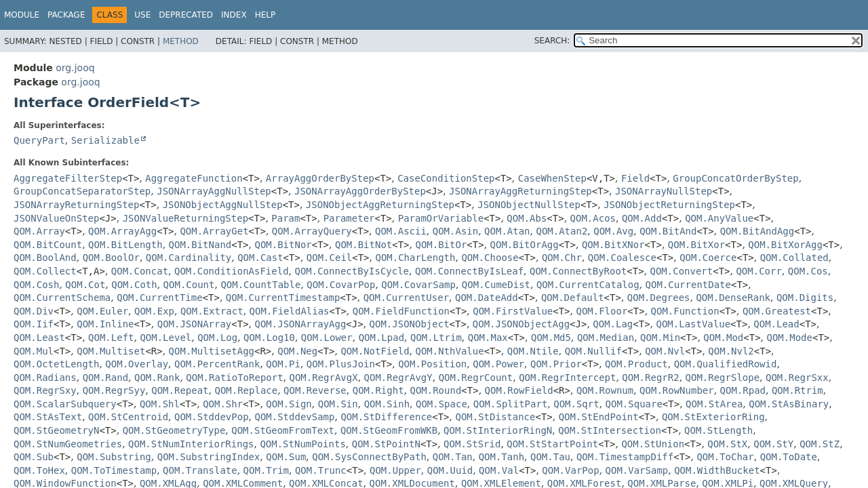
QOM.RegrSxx (797, 378)
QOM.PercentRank (217, 364)
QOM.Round (435, 390)
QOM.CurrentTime (159, 298)
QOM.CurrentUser (406, 298)
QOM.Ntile (533, 351)
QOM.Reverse (315, 390)
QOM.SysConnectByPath (369, 457)
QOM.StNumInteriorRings (191, 444)
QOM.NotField (375, 351)
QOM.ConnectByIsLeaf (469, 271)
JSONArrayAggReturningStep (520, 191)
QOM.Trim (266, 470)
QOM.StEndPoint (599, 417)
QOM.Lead (776, 324)
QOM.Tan (453, 457)
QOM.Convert (682, 271)
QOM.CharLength (415, 258)
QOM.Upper (395, 470)
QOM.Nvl (665, 351)
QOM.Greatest (777, 311)
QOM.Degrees (659, 298)
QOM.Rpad (743, 390)
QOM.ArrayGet (214, 231)
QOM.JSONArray (195, 324)
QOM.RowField (519, 390)
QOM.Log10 (269, 338)
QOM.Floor (601, 311)
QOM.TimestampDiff (625, 457)
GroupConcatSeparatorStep (82, 191)
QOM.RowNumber (677, 390)
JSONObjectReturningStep (669, 205)
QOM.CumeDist (496, 285)
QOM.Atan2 (561, 231)
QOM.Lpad (381, 338)
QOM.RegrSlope (723, 378)
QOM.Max (488, 338)
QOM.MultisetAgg (212, 351)
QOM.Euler (102, 311)
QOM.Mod (723, 338)
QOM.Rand (105, 378)
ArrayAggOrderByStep (320, 178)
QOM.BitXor (696, 245)
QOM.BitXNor (613, 245)
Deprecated (186, 15)
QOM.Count (189, 285)
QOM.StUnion (653, 444)
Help (265, 15)
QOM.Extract (212, 311)
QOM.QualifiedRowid (726, 364)
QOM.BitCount (48, 245)
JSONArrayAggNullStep (214, 191)
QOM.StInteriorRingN (498, 430)
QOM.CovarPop (341, 285)
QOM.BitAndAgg (757, 231)
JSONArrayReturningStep (76, 205)
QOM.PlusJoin (341, 364)
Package (66, 15)
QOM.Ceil (329, 258)
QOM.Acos (593, 218)
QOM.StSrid (472, 444)
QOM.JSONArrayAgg (301, 324)
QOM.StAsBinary (789, 404)
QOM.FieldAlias (290, 311)
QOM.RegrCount (476, 378)
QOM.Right (378, 390)
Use (142, 15)
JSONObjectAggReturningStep (380, 205)
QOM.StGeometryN (56, 430)
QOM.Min (660, 338)
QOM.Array (39, 231)
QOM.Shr (223, 404)
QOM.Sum (286, 457)
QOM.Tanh (501, 457)
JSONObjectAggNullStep (223, 205)
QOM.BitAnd (668, 231)
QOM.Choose (490, 258)
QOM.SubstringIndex (209, 457)
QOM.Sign (289, 404)
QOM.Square (634, 404)
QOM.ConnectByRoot (578, 271)
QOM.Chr (562, 258)
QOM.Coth (134, 285)
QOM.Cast (260, 258)
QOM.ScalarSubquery (65, 404)
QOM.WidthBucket (717, 470)
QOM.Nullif (593, 351)
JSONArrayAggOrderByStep (360, 191)
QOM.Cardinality (189, 258)
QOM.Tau (550, 457)
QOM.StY (773, 444)
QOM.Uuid (450, 470)
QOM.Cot (85, 285)
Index (234, 15)
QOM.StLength (718, 430)
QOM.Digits (805, 298)
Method (181, 41)
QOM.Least (39, 338)
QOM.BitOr (441, 245)
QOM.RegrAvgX (324, 378)
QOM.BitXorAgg (785, 245)
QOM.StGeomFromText (283, 430)
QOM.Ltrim (436, 338)
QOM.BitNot (363, 245)
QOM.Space (441, 404)
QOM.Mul (34, 351)
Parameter (349, 218)
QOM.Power (498, 364)
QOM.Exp (154, 311)
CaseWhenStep (552, 178)
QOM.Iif (34, 324)
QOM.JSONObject (410, 324)
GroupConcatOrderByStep (735, 178)
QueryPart (39, 140)
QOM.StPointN (386, 444)
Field (635, 178)
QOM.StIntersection (610, 430)
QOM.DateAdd (487, 298)
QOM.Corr (758, 271)
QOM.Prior (556, 364)
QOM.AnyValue (719, 218)
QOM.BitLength (125, 245)
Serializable (105, 140)
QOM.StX (727, 444)
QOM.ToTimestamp (114, 470)
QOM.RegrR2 (650, 378)
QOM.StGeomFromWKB (389, 430)
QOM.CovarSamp (418, 285)
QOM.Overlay (137, 364)
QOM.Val (499, 470)
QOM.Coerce (708, 258)
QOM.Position (432, 364)
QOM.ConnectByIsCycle (352, 271)
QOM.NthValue (450, 351)
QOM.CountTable (260, 285)
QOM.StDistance (495, 417)
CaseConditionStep (446, 178)
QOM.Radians (45, 378)
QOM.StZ (820, 444)
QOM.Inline (105, 324)
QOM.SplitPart (511, 404)
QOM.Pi (283, 364)
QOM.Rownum (605, 390)
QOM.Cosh (36, 285)
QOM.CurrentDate (688, 285)
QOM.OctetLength (56, 364)
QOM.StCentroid (128, 417)
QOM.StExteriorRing (713, 417)
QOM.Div (34, 311)
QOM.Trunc (321, 470)
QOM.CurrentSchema (62, 298)
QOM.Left (111, 338)
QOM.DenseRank (733, 298)
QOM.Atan (507, 231)
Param (285, 218)
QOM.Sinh (387, 404)
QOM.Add (642, 218)
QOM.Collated (794, 258)
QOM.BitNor (283, 245)
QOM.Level (165, 338)
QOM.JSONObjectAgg (521, 324)
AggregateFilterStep (68, 178)
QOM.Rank (157, 378)
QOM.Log (217, 338)
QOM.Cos (808, 271)
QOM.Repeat (180, 390)
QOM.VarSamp (637, 470)
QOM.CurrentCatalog (588, 285)
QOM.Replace (246, 390)
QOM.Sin (338, 404)
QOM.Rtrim (797, 390)
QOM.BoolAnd (45, 258)
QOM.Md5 (551, 338)
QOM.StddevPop (212, 417)
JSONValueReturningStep (185, 218)
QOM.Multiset (111, 351)
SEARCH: (552, 41)
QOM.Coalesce (622, 258)
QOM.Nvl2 (731, 351)
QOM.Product (636, 364)
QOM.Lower (327, 338)
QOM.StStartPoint (552, 444)
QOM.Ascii (401, 231)
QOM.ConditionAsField (232, 271)
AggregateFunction (194, 178)
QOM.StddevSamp (294, 417)
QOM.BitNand (200, 245)
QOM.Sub (34, 457)
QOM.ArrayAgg (122, 231)
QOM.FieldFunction (401, 311)
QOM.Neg (297, 351)
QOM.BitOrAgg (525, 245)
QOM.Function (685, 311)
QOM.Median (606, 338)
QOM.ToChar (725, 457)
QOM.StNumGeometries (68, 444)
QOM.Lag (613, 324)
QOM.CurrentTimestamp (283, 298)
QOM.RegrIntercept (567, 378)
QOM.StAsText (48, 417)
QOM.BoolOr (111, 258)
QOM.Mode (790, 338)
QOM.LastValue (694, 324)
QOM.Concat (140, 271)
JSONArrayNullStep (664, 191)
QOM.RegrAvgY (398, 378)
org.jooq (75, 68)
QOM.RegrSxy (45, 390)
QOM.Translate (200, 470)
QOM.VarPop (570, 470)
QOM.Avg (613, 231)
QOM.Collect (45, 271)
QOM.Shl (160, 404)
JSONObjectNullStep (529, 205)
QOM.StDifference (386, 417)
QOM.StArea (714, 404)
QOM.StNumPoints (302, 444)
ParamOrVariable (441, 218)
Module (22, 15)
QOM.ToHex (39, 470)
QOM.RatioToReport (234, 378)
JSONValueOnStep (56, 218)
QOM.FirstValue (513, 311)
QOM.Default (573, 298)
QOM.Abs (527, 218)
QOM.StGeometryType (174, 430)
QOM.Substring (114, 457)
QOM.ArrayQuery (312, 231)
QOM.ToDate (789, 457)
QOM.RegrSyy (114, 390)
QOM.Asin (455, 231)
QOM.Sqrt (576, 404)
